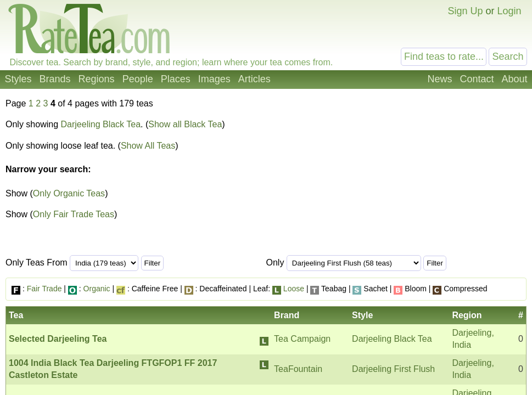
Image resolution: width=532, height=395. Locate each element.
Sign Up (465, 11)
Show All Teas (148, 146)
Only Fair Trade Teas (74, 214)
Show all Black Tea (185, 124)
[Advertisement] (435, 180)
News (439, 79)
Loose (294, 289)
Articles (254, 79)
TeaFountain (298, 369)
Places (176, 79)
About (514, 79)
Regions (97, 79)
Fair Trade (44, 289)
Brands (55, 79)
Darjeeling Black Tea (101, 124)
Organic (97, 289)
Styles (18, 79)
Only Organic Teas (69, 193)
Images (214, 79)
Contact (477, 79)
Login (509, 11)
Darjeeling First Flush (393, 369)
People (138, 79)
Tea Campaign (302, 339)
